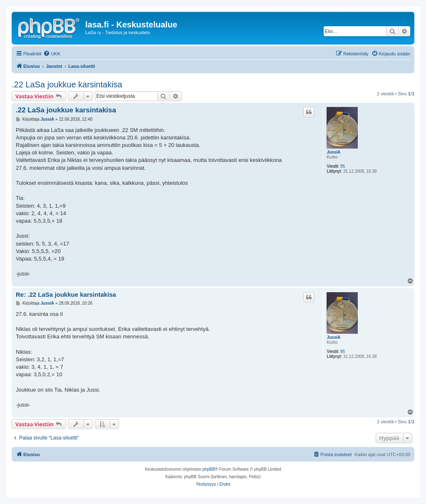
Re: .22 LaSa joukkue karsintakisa (66, 294)
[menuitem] (52, 54)
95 (343, 166)
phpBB (209, 469)
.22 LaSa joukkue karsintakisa (67, 84)
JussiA (333, 152)
